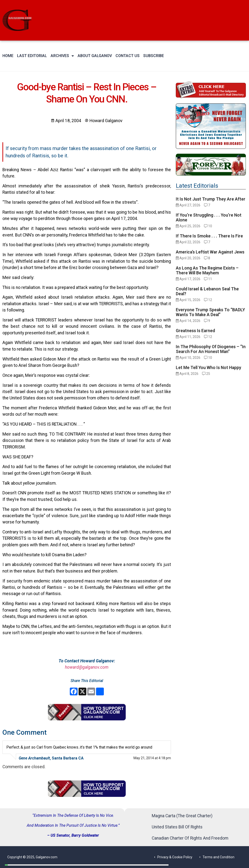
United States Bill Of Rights (177, 827)
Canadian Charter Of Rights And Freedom (190, 838)
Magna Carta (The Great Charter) (182, 816)
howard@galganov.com (87, 667)
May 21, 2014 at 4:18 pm (152, 758)
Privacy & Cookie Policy (175, 857)
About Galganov (95, 56)
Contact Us (128, 56)
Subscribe (154, 56)
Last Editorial (32, 56)
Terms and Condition (218, 857)
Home (8, 56)
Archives (62, 56)
